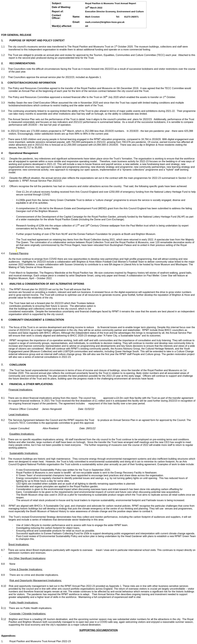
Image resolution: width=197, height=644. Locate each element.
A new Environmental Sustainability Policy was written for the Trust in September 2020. (61, 470)
